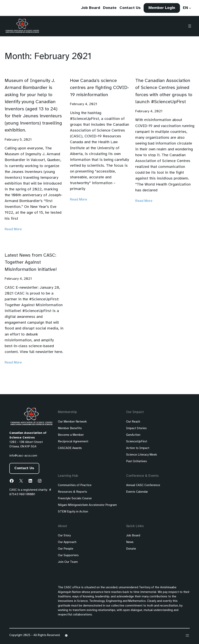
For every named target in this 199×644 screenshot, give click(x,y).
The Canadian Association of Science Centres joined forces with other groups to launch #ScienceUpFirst (164, 91)
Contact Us (24, 468)
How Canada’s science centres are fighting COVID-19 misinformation (99, 88)
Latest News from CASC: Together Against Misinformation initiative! (31, 262)
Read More (13, 229)
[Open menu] (190, 26)
